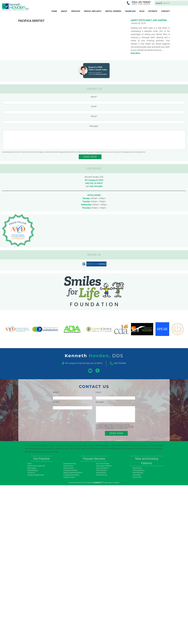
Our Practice (41, 459)
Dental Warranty (138, 473)
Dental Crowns (68, 466)
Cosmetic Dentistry (70, 464)
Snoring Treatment (102, 468)
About (64, 11)
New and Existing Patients (147, 461)
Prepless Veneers (69, 477)
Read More (136, 53)
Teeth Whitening (102, 475)
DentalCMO (98, 483)
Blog (142, 11)
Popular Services (94, 459)
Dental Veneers (113, 11)
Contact (166, 11)
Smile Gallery (32, 468)
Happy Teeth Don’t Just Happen (149, 20)
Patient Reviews (33, 470)
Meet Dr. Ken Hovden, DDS (36, 466)
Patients (153, 11)
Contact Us (31, 473)
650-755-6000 (96, 186)
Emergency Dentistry (70, 470)
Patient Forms (137, 468)
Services (76, 11)
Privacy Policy (137, 477)
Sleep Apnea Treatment (104, 466)
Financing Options (139, 470)
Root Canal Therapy (103, 464)
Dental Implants (93, 11)
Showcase (130, 11)
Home (54, 11)
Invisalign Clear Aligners (71, 475)
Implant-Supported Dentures (73, 473)
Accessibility (137, 475)
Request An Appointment (36, 475)
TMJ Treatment (101, 470)
